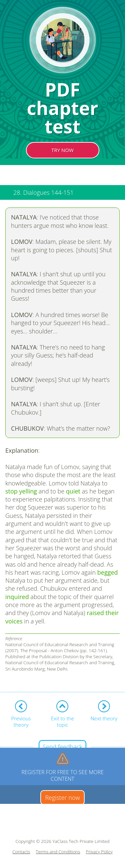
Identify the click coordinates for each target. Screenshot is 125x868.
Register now (62, 798)
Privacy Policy (99, 852)
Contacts (21, 852)
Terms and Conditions (58, 852)
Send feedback (62, 747)
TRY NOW (62, 150)
